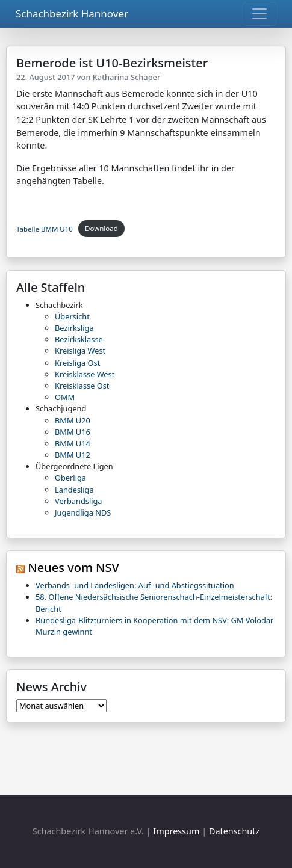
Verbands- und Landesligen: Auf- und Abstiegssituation (135, 585)
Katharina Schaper (127, 77)
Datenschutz (234, 831)
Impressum (176, 831)
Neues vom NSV (73, 568)
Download (101, 228)
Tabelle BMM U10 (45, 228)
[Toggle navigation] (259, 14)
